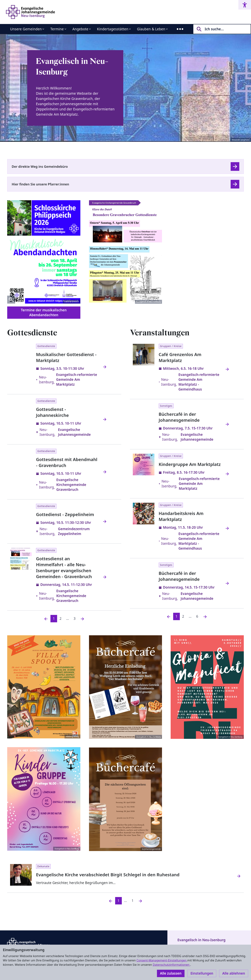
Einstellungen (202, 973)
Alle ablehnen (234, 973)
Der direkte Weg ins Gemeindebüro (40, 166)
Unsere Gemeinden (26, 29)
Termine (57, 29)
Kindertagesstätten (113, 29)
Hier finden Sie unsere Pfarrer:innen (40, 184)
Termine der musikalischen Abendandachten (44, 313)
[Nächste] (82, 619)
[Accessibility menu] (245, 5)
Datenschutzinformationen (171, 965)
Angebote (80, 29)
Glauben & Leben (151, 29)
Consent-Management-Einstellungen (162, 960)
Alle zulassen (171, 973)
